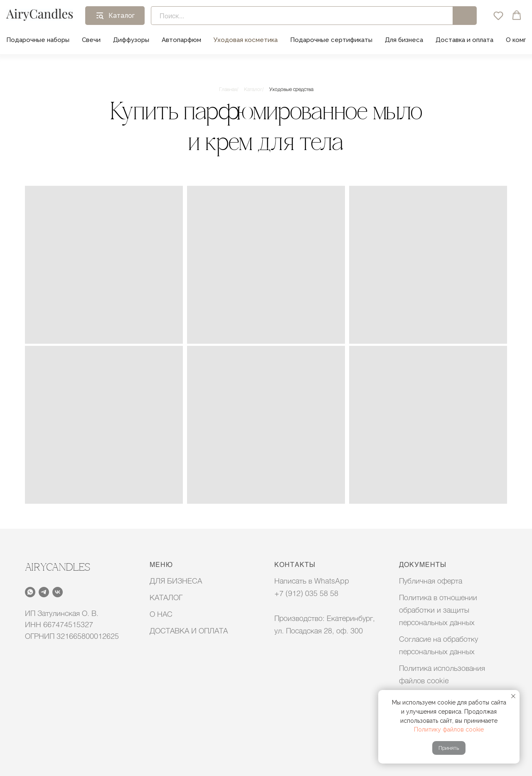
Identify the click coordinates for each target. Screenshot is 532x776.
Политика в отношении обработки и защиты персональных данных (438, 610)
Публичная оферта (431, 581)
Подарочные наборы (38, 40)
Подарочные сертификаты (331, 40)
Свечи (91, 40)
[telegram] (44, 592)
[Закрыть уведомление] (513, 696)
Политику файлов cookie (449, 729)
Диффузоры (131, 40)
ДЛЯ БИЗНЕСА (176, 581)
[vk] (58, 592)
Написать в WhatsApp (312, 581)
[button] (498, 15)
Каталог (253, 89)
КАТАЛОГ (166, 597)
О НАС (161, 614)
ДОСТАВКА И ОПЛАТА (189, 631)
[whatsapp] (30, 592)
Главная (228, 89)
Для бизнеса (404, 40)
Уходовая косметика (246, 40)
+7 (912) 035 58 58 (306, 593)
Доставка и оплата (464, 40)
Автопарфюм (181, 40)
